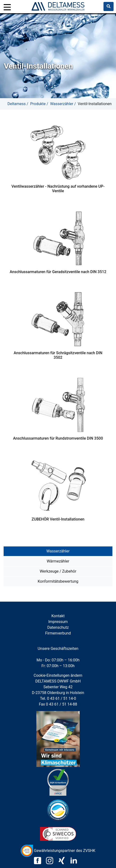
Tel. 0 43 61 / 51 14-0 (58, 698)
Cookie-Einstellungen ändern (58, 675)
